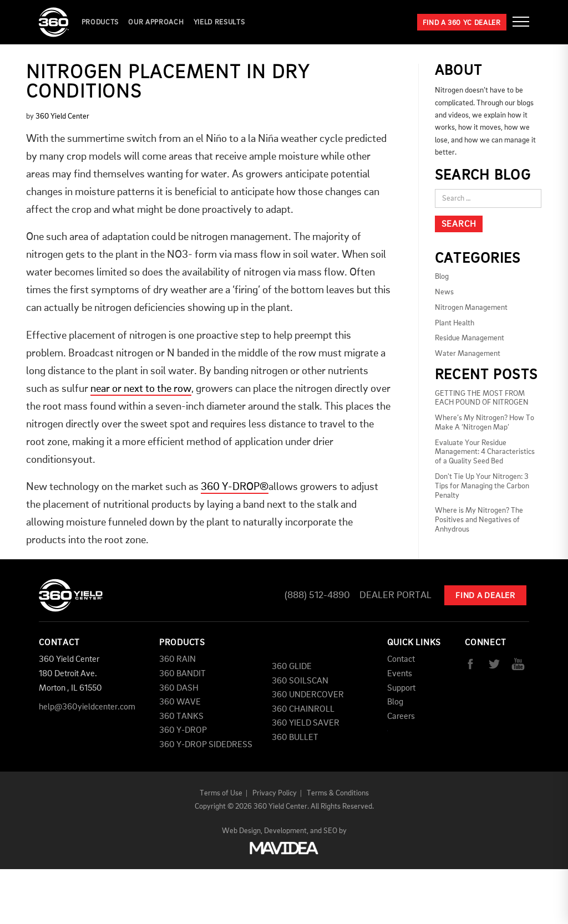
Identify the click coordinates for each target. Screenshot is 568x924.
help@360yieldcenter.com (87, 707)
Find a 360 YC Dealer (462, 23)
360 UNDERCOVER (308, 695)
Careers (401, 717)
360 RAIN (177, 660)
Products (100, 22)
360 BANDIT (182, 674)
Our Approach (156, 22)
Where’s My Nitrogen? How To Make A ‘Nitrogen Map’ (485, 423)
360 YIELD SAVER (306, 723)
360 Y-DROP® (235, 487)
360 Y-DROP (183, 731)
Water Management (468, 354)
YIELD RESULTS (219, 22)
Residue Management (470, 338)
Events (400, 674)
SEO (330, 831)
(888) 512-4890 (317, 595)
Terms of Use (221, 793)
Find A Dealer (485, 596)
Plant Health (455, 323)
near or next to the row (141, 389)
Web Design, (242, 831)
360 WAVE (180, 702)
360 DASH (179, 688)
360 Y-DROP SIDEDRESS (206, 745)
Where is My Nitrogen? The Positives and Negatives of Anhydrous (479, 520)
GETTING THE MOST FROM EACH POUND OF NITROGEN (482, 398)
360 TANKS (181, 717)
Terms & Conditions (338, 793)
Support (401, 688)
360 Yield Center (62, 116)
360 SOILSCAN (300, 681)
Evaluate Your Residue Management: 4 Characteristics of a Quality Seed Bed (485, 452)
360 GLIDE (292, 667)
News (444, 292)
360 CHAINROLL (303, 709)
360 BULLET (295, 738)
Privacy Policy (275, 793)
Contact (401, 660)
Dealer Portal (395, 595)
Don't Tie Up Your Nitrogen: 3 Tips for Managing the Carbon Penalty (482, 486)
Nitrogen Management (471, 308)
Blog (442, 277)
